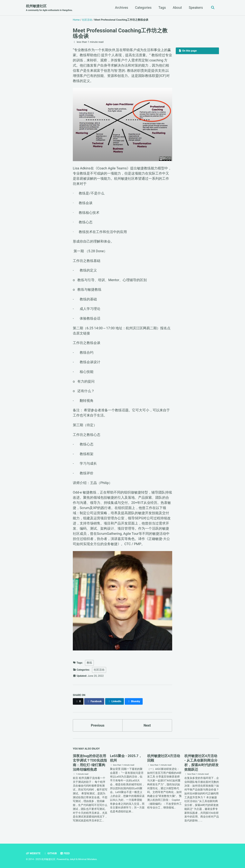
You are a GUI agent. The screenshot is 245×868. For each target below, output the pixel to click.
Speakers (195, 8)
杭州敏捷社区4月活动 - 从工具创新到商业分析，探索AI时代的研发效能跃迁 (201, 763)
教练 (90, 663)
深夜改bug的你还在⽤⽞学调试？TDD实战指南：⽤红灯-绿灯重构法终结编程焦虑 (90, 763)
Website (33, 854)
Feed (65, 854)
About (177, 8)
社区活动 (99, 670)
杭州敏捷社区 (49, 8)
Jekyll (73, 859)
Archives (121, 8)
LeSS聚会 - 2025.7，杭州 (126, 758)
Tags (162, 8)
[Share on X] (78, 701)
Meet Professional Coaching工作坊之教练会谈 (120, 33)
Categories (143, 8)
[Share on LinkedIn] (115, 701)
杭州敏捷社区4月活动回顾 (164, 758)
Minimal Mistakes (87, 859)
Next (147, 725)
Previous (98, 725)
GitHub (50, 854)
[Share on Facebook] (95, 701)
